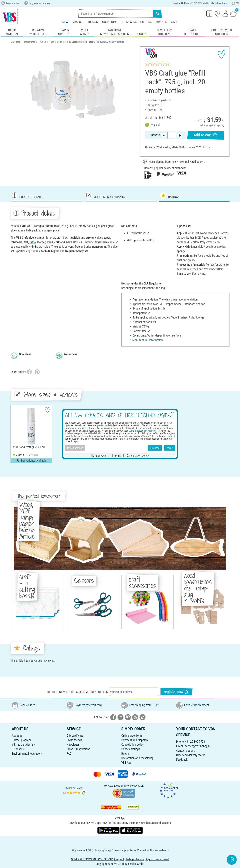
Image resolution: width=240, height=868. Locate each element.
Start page (15, 42)
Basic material (30, 42)
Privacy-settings (131, 749)
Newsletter (73, 745)
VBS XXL (78, 22)
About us (17, 736)
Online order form (132, 736)
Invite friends (74, 740)
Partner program (21, 740)
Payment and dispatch (135, 740)
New (65, 22)
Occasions (110, 22)
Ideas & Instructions (137, 22)
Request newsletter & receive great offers (77, 692)
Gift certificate (75, 736)
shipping (220, 125)
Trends (93, 22)
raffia (33, 242)
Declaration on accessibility (137, 758)
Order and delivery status (191, 755)
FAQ (69, 754)
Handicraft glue (56, 42)
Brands (162, 22)
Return (125, 754)
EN (235, 3)
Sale (175, 22)
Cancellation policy (132, 745)
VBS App (126, 763)
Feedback (182, 760)
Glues (43, 42)
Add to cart (205, 135)
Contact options (185, 751)
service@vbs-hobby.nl (198, 746)
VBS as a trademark (23, 745)
